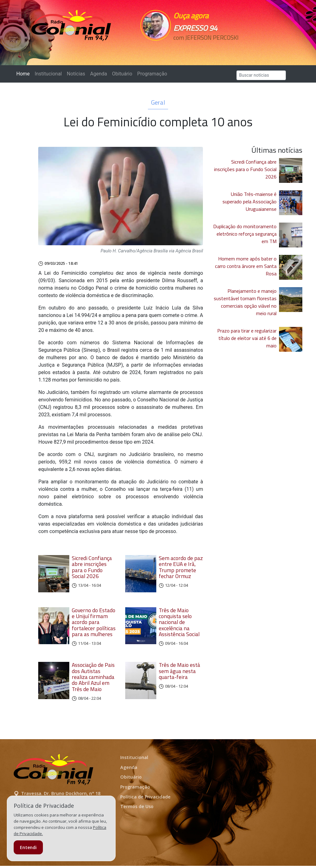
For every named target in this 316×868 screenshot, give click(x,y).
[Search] (261, 75)
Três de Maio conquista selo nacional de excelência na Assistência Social (179, 624)
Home (24, 73)
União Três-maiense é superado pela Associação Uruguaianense (250, 201)
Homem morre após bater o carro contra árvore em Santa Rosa (246, 266)
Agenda (98, 74)
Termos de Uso (137, 809)
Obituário (122, 74)
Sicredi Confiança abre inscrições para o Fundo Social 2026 (92, 567)
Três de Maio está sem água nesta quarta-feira (179, 673)
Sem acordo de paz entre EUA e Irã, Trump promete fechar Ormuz (181, 567)
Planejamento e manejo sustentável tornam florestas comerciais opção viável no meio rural (245, 302)
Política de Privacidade (145, 799)
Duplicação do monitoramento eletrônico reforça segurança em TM (245, 234)
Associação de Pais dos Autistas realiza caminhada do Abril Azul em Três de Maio (93, 679)
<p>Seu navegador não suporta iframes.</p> (206, 49)
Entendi (28, 847)
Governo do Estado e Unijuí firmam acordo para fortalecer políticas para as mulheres (94, 624)
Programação (152, 74)
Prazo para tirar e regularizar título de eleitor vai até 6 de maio (247, 338)
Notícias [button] (76, 74)
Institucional (48, 74)
